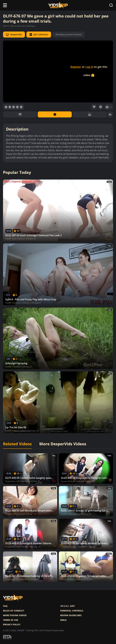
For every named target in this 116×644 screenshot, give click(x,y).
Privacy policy (12, 625)
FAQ (5, 606)
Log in (89, 67)
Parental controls (72, 611)
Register (76, 67)
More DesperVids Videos (63, 444)
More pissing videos (15, 615)
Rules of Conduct (14, 611)
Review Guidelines (71, 615)
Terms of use (11, 620)
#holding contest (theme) (69, 34)
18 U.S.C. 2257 (68, 606)
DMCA (63, 620)
